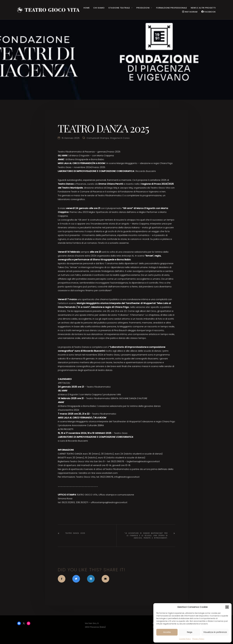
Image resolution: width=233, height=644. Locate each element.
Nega (190, 632)
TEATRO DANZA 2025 (75, 533)
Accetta (167, 632)
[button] (227, 607)
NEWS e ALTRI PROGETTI (203, 8)
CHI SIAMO (99, 8)
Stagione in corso (120, 138)
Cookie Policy (185, 639)
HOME (87, 8)
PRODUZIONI (143, 8)
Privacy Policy (198, 639)
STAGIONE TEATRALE (119, 8)
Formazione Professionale (172, 8)
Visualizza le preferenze (215, 632)
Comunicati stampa (98, 138)
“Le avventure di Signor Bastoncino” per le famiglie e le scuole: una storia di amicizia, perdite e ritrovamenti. (146, 536)
